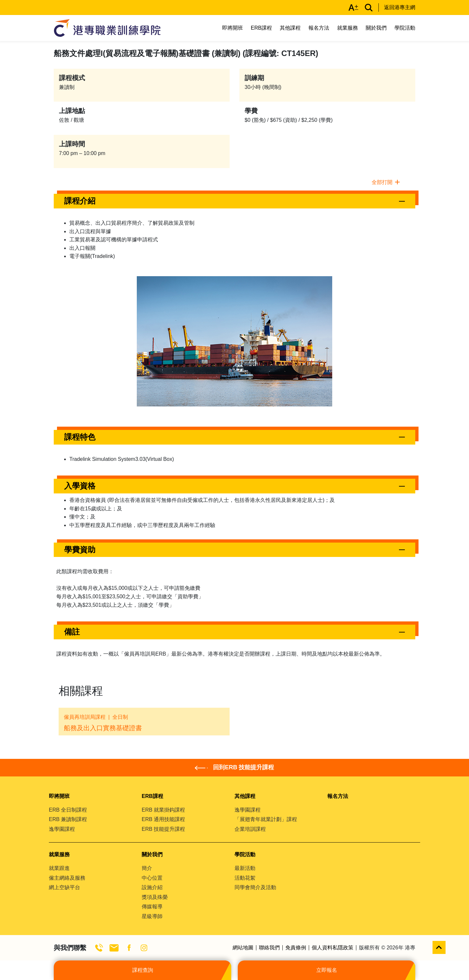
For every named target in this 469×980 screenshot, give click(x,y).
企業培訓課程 (250, 829)
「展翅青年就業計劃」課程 (266, 819)
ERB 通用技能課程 (163, 819)
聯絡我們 (269, 948)
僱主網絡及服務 (67, 878)
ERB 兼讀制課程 (68, 819)
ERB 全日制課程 (68, 810)
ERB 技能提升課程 (163, 829)
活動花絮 (245, 878)
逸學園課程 (62, 829)
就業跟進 (59, 868)
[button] (234, 201)
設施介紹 (152, 887)
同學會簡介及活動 (255, 887)
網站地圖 (243, 948)
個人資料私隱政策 (333, 948)
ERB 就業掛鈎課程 (163, 810)
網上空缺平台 (64, 887)
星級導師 (152, 916)
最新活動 (245, 868)
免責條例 (296, 948)
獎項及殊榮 (155, 897)
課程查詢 (143, 970)
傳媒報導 (152, 907)
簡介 (147, 868)
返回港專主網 (400, 7)
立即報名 (327, 970)
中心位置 (152, 878)
